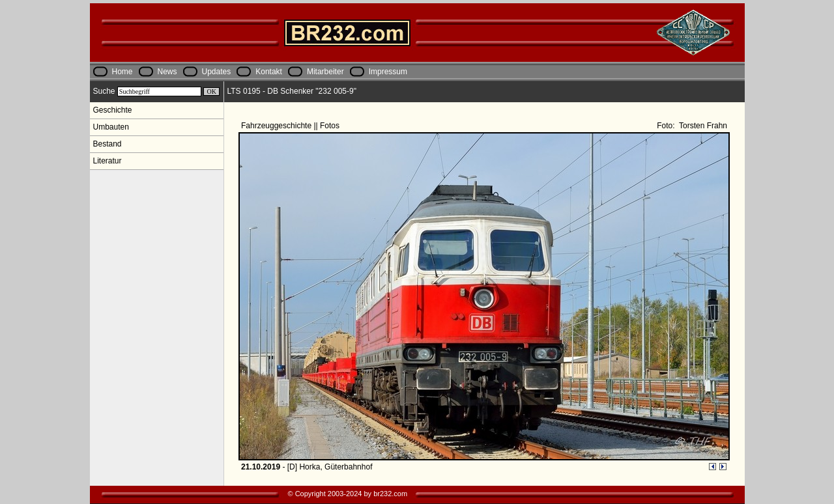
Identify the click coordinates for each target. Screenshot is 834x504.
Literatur (108, 161)
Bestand (108, 144)
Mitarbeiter (325, 72)
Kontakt (269, 72)
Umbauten (111, 127)
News (167, 72)
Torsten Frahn (702, 126)
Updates (217, 72)
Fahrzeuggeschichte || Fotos (291, 126)
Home (122, 72)
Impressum (388, 72)
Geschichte (113, 110)
